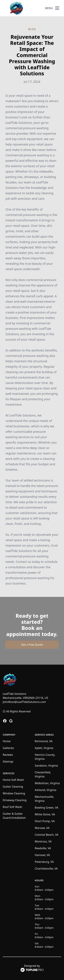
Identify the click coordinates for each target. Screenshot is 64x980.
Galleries (8, 748)
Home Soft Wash (13, 780)
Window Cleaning (14, 793)
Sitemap (8, 762)
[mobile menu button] (57, 8)
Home (7, 741)
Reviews (8, 755)
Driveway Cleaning (15, 800)
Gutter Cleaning (13, 787)
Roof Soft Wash (12, 807)
